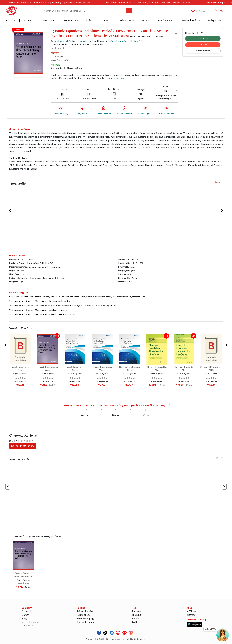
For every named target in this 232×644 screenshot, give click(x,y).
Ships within (66, 68)
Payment (137, 611)
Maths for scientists (68, 314)
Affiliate (191, 611)
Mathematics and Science (21, 301)
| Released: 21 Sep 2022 (152, 36)
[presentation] (53, 91)
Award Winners (165, 20)
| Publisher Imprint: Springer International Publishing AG (77, 44)
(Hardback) (135, 36)
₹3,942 (55, 53)
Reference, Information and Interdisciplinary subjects (34, 297)
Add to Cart (203, 38)
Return (136, 618)
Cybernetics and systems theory (129, 297)
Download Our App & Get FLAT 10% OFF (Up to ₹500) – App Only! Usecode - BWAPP (61, 3)
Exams (104, 20)
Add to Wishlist (203, 51)
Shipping (136, 615)
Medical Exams (126, 20)
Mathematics (41, 301)
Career (25, 615)
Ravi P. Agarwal (61, 41)
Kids (88, 20)
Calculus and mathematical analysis (66, 305)
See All (218, 182)
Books (10, 21)
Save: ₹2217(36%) (60, 60)
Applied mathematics (59, 310)
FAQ (134, 622)
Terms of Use (84, 615)
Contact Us (28, 625)
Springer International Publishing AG (125, 41)
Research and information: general (76, 297)
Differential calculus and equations (100, 305)
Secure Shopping (85, 618)
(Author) (72, 41)
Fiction (27, 20)
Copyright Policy (86, 622)
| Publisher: (120, 41)
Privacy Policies (85, 611)
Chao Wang (83, 41)
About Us (27, 611)
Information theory (103, 297)
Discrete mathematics (60, 301)
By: (59, 41)
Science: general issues (46, 314)
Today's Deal (215, 20)
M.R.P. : (57, 57)
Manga (146, 20)
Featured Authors (191, 20)
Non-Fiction (47, 20)
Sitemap (191, 615)
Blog (24, 618)
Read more (120, 78)
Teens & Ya (70, 20)
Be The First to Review (23, 446)
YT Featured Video (31, 622)
